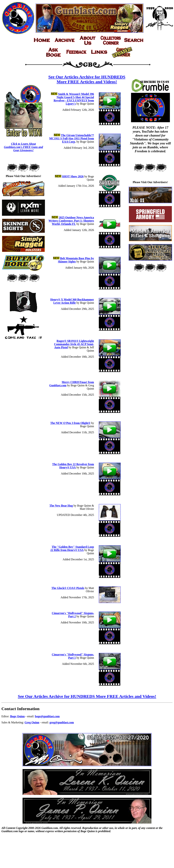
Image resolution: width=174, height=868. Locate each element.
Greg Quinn (32, 722)
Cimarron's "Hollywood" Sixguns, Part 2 (73, 615)
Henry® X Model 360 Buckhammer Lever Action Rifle (72, 301)
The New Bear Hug (61, 506)
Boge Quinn (17, 716)
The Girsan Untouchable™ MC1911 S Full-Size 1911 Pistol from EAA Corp (72, 138)
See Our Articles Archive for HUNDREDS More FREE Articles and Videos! (87, 79)
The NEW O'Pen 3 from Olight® (70, 423)
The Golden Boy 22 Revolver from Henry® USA (73, 466)
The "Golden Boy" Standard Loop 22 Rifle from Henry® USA (72, 548)
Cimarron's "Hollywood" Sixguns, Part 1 (73, 656)
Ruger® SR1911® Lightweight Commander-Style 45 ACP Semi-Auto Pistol (74, 344)
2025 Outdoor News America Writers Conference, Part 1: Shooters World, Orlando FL (71, 221)
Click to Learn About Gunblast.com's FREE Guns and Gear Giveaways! (23, 147)
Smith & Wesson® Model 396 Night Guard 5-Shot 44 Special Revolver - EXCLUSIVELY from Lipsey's (74, 99)
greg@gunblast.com (62, 722)
